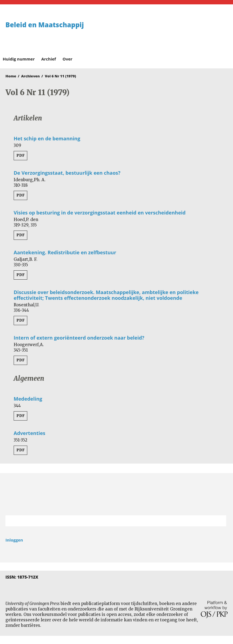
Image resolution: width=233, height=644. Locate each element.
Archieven (31, 76)
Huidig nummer (19, 59)
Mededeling (28, 399)
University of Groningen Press (173, 33)
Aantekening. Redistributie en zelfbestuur (65, 252)
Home (11, 76)
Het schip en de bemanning (47, 138)
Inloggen (14, 540)
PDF (20, 155)
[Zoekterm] (109, 521)
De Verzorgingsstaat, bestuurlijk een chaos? (67, 173)
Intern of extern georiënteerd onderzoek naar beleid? (79, 338)
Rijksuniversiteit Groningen (117, 494)
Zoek (219, 521)
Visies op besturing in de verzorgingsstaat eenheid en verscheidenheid (100, 213)
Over (67, 59)
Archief (49, 59)
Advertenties (29, 433)
